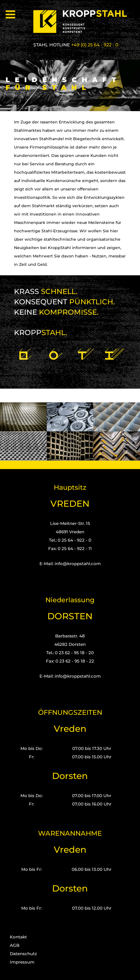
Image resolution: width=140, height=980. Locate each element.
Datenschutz (23, 954)
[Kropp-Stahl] (83, 22)
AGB (15, 945)
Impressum (22, 962)
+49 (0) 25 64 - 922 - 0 (95, 45)
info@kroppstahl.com (78, 564)
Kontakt (18, 937)
